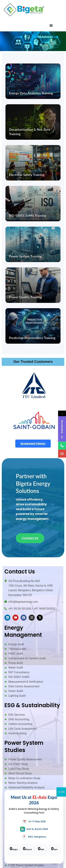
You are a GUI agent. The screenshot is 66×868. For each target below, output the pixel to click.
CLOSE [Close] (61, 792)
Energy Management (23, 631)
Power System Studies (24, 746)
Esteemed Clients (33, 444)
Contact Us (30, 538)
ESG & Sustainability (32, 705)
